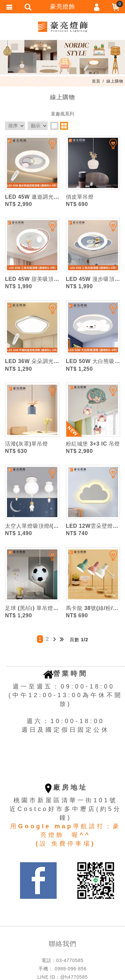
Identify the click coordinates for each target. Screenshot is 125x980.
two (64, 126)
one (54, 126)
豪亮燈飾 (63, 27)
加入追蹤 (48, 147)
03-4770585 (70, 960)
